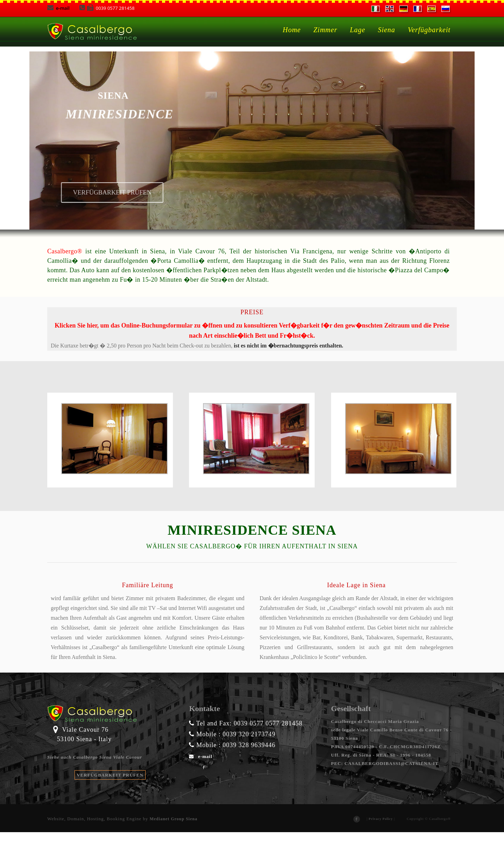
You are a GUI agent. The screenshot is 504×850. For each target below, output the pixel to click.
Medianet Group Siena (173, 837)
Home (292, 30)
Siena (387, 30)
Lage (358, 30)
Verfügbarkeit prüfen (98, 206)
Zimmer (325, 30)
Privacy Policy (381, 837)
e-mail (59, 8)
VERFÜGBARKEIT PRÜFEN (110, 793)
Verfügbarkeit (429, 30)
